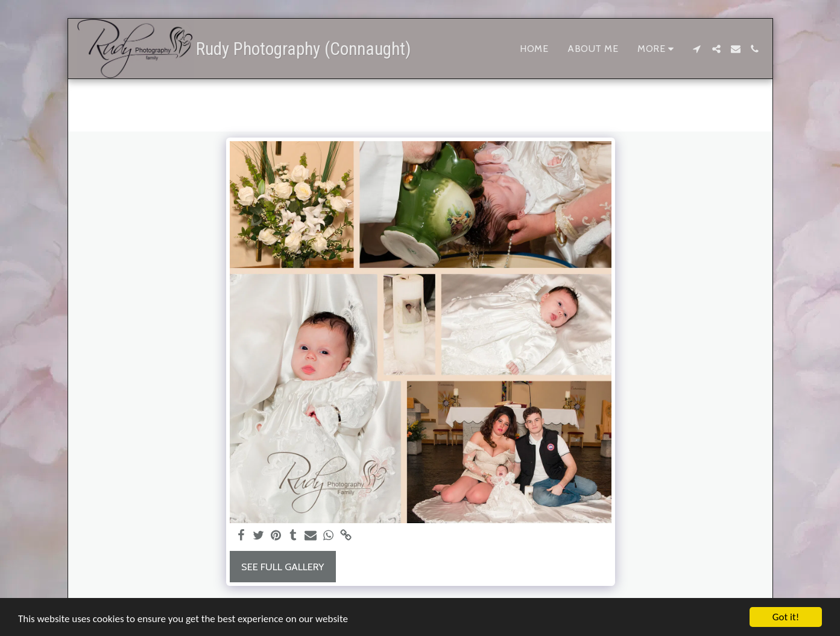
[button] (697, 49)
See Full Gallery (283, 567)
